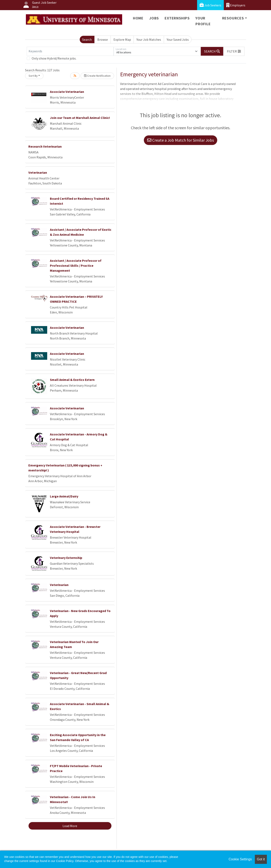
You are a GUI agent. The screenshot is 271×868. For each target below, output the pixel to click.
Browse (103, 39)
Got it (261, 859)
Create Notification (97, 76)
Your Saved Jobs (178, 39)
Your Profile (203, 21)
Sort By (33, 76)
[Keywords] (70, 51)
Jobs (154, 18)
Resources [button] (233, 18)
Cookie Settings (240, 859)
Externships (177, 18)
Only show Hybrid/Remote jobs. (54, 58)
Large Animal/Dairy (64, 496)
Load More (70, 826)
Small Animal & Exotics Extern (72, 380)
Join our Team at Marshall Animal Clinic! (80, 118)
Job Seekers (210, 5)
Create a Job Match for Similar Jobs (181, 140)
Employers (236, 5)
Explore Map (122, 39)
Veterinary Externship (66, 558)
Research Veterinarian (45, 146)
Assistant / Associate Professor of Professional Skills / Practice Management (76, 265)
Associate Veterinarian (67, 92)
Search (87, 39)
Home (138, 18)
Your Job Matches (149, 39)
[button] (234, 51)
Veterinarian (38, 172)
